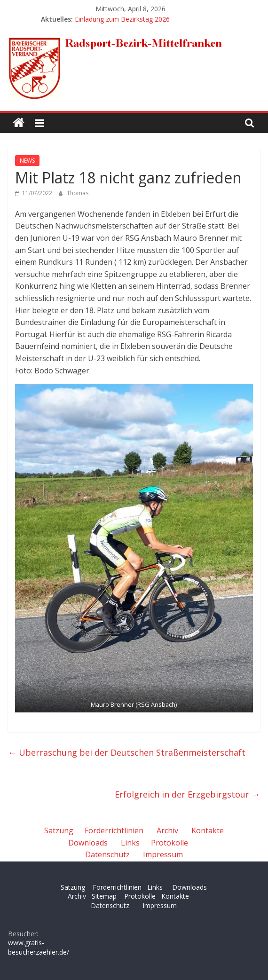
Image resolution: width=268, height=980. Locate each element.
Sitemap (104, 896)
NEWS (27, 161)
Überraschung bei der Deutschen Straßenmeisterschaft (127, 752)
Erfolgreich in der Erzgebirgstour (187, 794)
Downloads (88, 843)
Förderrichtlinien (114, 830)
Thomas (78, 193)
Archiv (167, 830)
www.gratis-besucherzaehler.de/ (39, 947)
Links (130, 843)
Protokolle (169, 843)
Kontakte (208, 830)
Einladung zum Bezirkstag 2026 (122, 19)
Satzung (59, 830)
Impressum (163, 854)
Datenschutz (107, 854)
